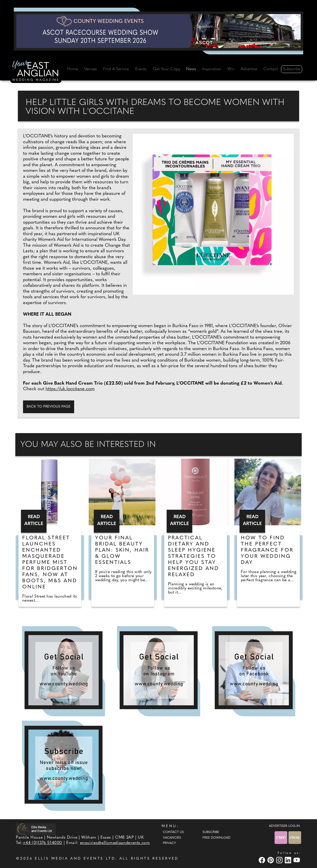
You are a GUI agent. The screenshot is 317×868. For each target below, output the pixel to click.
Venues (90, 69)
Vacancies (172, 838)
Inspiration (212, 69)
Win (231, 69)
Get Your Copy (166, 69)
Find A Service (116, 69)
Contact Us (173, 832)
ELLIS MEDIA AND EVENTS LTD (75, 859)
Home (72, 69)
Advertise (249, 69)
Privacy (169, 843)
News (191, 69)
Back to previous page (49, 407)
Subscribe (292, 69)
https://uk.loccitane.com (70, 389)
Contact (271, 69)
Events (141, 69)
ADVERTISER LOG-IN (284, 826)
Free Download (216, 838)
